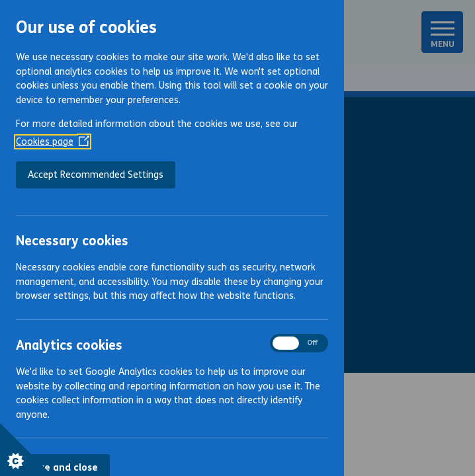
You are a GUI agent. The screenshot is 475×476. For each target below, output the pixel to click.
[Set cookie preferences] (26, 450)
